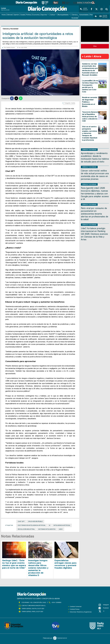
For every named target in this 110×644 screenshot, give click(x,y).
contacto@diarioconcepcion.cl (34, 605)
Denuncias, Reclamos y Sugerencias (81, 612)
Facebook (104, 608)
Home (4, 15)
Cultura (52, 15)
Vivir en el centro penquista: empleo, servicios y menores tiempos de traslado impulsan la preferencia (90, 133)
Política (29, 15)
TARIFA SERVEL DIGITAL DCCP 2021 (33, 608)
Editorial (10, 15)
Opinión (16, 15)
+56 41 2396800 (56, 602)
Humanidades (84, 15)
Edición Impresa (103, 16)
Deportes (44, 15)
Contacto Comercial (76, 606)
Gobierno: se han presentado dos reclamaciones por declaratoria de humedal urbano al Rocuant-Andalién (90, 69)
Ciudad (23, 15)
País (91, 15)
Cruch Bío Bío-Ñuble (35, 521)
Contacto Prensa (75, 609)
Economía (36, 15)
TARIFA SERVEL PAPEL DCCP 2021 (32, 611)
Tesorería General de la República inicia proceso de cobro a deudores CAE (90, 116)
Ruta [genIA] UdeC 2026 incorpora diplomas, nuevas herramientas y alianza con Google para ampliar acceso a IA (95, 193)
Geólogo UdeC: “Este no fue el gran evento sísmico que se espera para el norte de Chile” (14, 564)
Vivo (95, 46)
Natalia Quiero (11, 47)
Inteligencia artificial (62, 525)
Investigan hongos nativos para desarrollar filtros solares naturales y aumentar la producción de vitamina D (38, 568)
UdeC (61, 529)
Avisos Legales (84, 9)
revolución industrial (26, 529)
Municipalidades (63, 15)
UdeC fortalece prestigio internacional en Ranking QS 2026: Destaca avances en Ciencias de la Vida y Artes (94, 234)
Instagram (104, 605)
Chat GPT (21, 521)
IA (50, 525)
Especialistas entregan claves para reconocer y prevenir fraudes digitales (65, 564)
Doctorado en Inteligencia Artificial (32, 525)
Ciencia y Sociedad (75, 16)
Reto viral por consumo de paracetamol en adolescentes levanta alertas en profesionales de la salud (95, 214)
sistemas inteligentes (47, 529)
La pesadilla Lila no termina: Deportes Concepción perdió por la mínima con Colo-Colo (90, 86)
